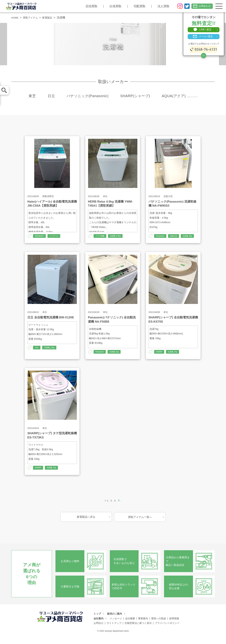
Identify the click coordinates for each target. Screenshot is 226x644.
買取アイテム (33, 18)
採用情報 (174, 626)
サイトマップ (114, 631)
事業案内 (143, 626)
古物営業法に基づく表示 (138, 631)
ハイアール (56, 236)
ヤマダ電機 (101, 236)
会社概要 (130, 626)
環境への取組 (159, 626)
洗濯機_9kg (156, 242)
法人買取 (161, 6)
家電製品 (51, 18)
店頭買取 (89, 6)
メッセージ (116, 626)
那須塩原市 (40, 236)
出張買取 (113, 6)
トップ (97, 621)
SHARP (160, 359)
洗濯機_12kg (51, 354)
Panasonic (161, 236)
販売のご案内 (115, 621)
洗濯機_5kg (117, 359)
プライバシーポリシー (167, 631)
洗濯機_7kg (174, 359)
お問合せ (99, 631)
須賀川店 (176, 236)
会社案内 (99, 626)
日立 (37, 354)
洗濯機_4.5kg (118, 236)
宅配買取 (137, 6)
